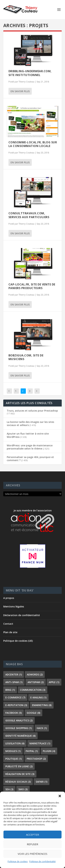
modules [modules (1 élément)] (13, 751)
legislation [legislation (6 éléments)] (15, 743)
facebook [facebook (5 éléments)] (14, 713)
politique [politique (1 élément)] (14, 759)
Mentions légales (14, 606)
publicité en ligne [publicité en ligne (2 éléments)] (19, 766)
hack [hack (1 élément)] (42, 728)
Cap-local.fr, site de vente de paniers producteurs (32, 286)
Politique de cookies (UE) (18, 641)
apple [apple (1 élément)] (54, 682)
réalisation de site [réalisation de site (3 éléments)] (20, 774)
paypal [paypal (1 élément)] (32, 751)
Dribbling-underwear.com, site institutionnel (30, 73)
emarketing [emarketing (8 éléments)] (42, 705)
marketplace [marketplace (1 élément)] (40, 743)
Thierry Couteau (26, 82)
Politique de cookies (18, 861)
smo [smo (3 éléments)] (23, 789)
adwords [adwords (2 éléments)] (35, 674)
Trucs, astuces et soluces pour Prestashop (32, 411)
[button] (60, 796)
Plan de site (10, 632)
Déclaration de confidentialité (21, 615)
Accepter (32, 835)
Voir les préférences (32, 854)
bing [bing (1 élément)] (10, 690)
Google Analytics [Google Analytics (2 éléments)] (19, 720)
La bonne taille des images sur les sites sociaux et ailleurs (30, 423)
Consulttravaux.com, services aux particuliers (29, 215)
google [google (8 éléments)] (33, 713)
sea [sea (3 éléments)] (9, 789)
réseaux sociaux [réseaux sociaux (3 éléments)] (18, 782)
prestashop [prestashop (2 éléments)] (36, 759)
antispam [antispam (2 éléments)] (36, 682)
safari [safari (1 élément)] (42, 782)
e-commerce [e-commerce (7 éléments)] (15, 697)
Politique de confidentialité (42, 861)
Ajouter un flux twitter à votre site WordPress (28, 435)
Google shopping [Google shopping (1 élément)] (19, 728)
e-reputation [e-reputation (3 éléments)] (16, 705)
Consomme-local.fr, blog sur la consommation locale (33, 144)
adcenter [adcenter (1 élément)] (14, 674)
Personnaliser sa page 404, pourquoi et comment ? (30, 459)
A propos (9, 598)
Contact (8, 624)
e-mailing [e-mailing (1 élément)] (38, 697)
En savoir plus (20, 91)
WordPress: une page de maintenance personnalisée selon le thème (30, 447)
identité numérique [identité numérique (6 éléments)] (20, 736)
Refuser (32, 844)
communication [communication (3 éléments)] (33, 690)
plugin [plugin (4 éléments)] (49, 751)
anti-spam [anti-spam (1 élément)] (14, 682)
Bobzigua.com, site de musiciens (26, 357)
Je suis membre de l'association (33, 520)
